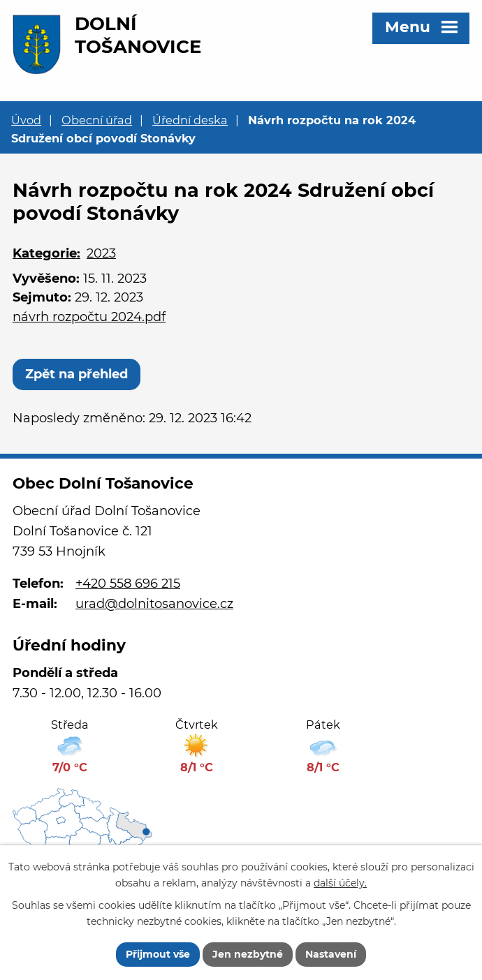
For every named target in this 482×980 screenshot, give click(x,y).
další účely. (340, 883)
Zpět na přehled (76, 374)
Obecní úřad (97, 120)
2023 (101, 253)
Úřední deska (190, 120)
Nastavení (331, 954)
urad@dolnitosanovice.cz (154, 604)
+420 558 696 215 (128, 584)
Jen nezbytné (248, 954)
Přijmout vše (158, 954)
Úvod (26, 120)
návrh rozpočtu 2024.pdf (89, 317)
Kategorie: (46, 253)
